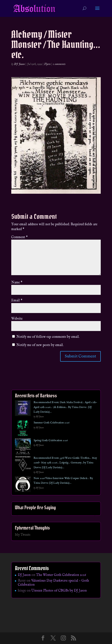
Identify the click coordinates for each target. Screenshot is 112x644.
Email (17, 301)
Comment (19, 237)
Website (17, 319)
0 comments (59, 64)
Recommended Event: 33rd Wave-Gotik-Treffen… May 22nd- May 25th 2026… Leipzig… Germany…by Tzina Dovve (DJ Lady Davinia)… (65, 463)
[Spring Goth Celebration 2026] (23, 447)
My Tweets (23, 535)
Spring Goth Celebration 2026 (51, 440)
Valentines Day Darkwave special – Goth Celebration (53, 583)
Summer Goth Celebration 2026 (51, 423)
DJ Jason (19, 64)
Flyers (47, 64)
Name (17, 283)
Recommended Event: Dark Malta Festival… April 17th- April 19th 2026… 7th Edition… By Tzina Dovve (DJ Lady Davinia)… (65, 407)
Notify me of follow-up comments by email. (48, 337)
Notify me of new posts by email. (40, 345)
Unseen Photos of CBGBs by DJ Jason (59, 591)
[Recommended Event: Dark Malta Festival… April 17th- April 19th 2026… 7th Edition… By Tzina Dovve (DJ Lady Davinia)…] (23, 409)
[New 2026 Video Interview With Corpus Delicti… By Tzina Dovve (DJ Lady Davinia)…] (23, 485)
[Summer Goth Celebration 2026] (23, 429)
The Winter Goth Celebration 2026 (61, 575)
